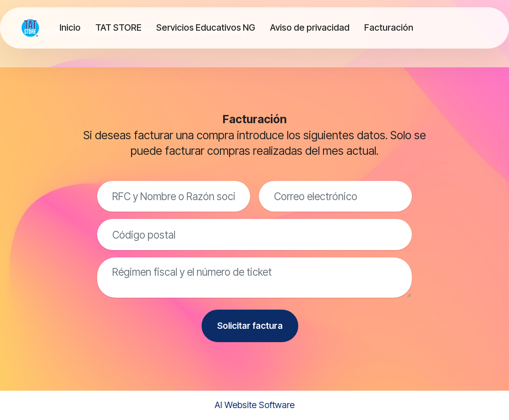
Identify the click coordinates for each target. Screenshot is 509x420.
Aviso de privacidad (310, 27)
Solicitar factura (250, 326)
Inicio (70, 27)
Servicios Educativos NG (206, 27)
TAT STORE (118, 27)
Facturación (389, 27)
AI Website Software (254, 405)
